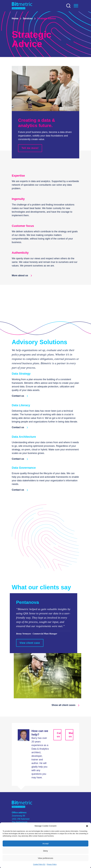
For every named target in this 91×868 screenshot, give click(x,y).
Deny (45, 851)
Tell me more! (30, 148)
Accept (46, 843)
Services (28, 19)
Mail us (71, 735)
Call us (59, 735)
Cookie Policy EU (39, 864)
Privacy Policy (52, 864)
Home (15, 19)
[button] (87, 826)
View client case (30, 643)
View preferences (46, 858)
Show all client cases (65, 705)
